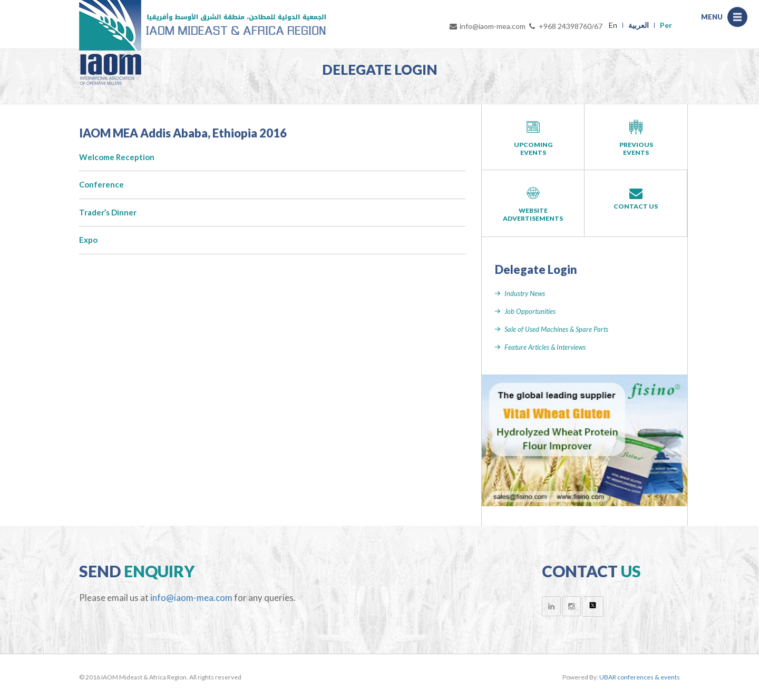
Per (666, 25)
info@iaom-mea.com (487, 26)
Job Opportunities (530, 311)
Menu (740, 18)
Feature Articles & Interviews (545, 347)
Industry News (525, 293)
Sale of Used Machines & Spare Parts (556, 329)
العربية (639, 25)
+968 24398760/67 (565, 26)
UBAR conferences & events (640, 677)
